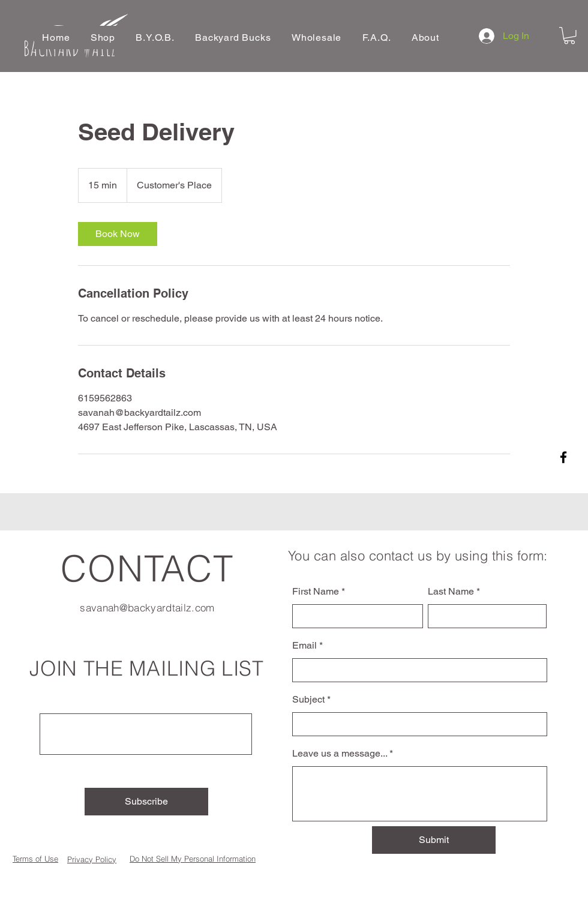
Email (304, 646)
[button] (103, 37)
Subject (308, 700)
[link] (118, 234)
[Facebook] (563, 457)
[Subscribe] (146, 802)
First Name (316, 592)
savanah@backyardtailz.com (147, 607)
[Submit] (434, 840)
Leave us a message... (340, 754)
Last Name (451, 592)
